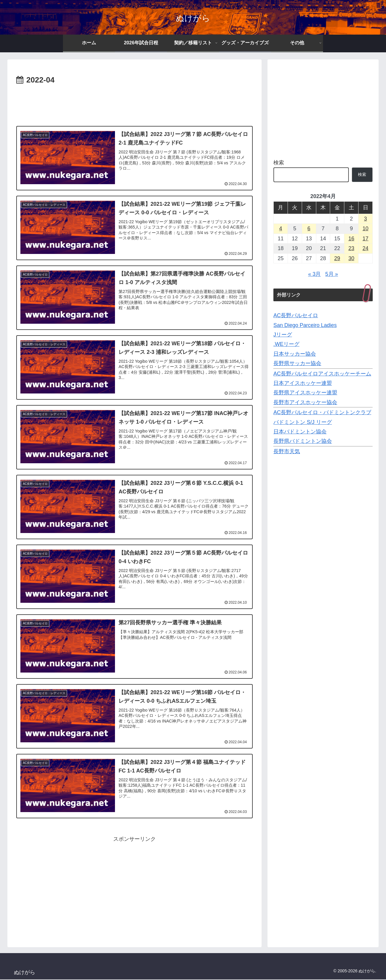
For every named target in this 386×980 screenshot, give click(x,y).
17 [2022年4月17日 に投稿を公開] (366, 239)
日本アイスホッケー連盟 (303, 383)
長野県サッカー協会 (297, 363)
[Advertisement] (134, 103)
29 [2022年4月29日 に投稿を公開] (337, 258)
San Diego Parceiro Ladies (305, 325)
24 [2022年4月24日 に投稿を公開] (366, 248)
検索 (279, 163)
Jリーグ (283, 335)
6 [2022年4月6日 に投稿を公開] (309, 229)
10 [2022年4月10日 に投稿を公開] (366, 229)
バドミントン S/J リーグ (303, 422)
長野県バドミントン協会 (303, 441)
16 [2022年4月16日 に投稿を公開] (351, 239)
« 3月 (314, 274)
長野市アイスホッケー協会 (305, 402)
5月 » (332, 274)
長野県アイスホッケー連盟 (305, 393)
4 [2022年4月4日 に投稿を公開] (280, 229)
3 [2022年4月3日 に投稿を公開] (366, 219)
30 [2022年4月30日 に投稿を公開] (351, 258)
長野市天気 (287, 451)
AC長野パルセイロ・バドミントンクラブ (322, 412)
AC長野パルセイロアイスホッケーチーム (322, 374)
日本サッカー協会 (295, 354)
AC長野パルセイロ (296, 315)
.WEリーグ (286, 344)
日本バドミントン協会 (300, 432)
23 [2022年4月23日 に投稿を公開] (351, 248)
